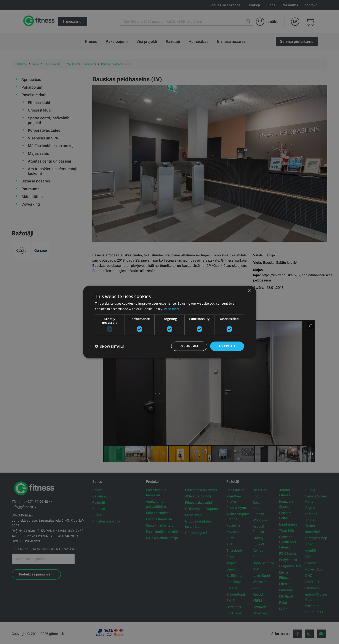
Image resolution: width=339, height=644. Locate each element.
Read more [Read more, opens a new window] (172, 308)
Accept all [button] (227, 346)
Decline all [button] (188, 346)
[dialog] (169, 322)
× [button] (249, 290)
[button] (109, 346)
